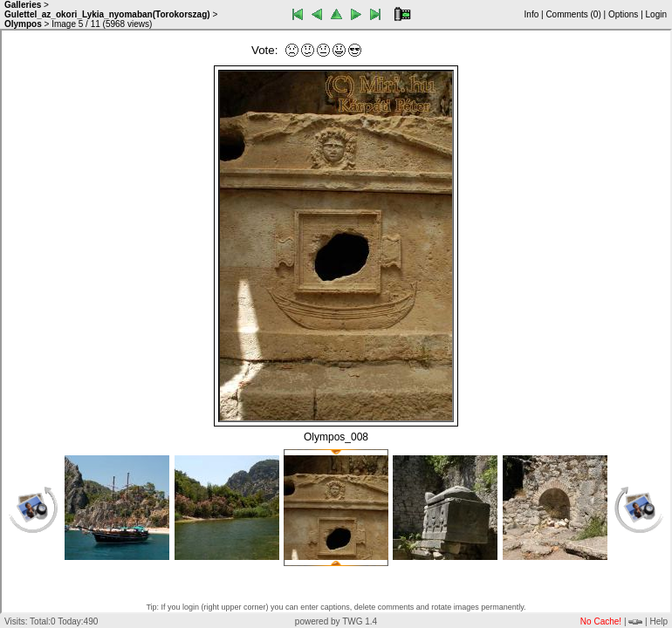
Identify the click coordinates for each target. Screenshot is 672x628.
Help (658, 621)
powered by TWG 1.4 (336, 621)
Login (656, 14)
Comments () (573, 14)
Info (532, 14)
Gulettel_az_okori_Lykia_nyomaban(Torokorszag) (107, 14)
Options (623, 14)
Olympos (23, 24)
